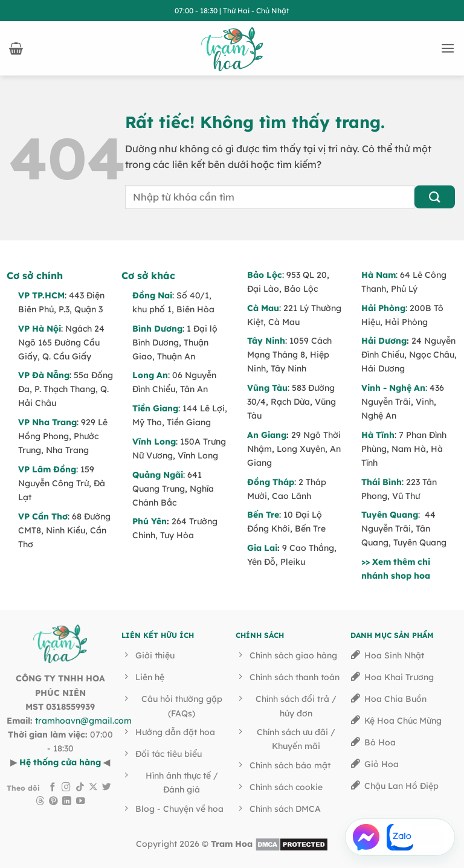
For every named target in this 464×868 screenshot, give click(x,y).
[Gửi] (435, 197)
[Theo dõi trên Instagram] (66, 788)
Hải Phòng (383, 308)
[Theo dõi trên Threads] (40, 802)
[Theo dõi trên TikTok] (80, 788)
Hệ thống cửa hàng (60, 762)
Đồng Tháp (271, 482)
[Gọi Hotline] (434, 837)
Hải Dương (384, 341)
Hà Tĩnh (378, 435)
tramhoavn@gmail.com (83, 721)
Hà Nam (379, 275)
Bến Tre (263, 515)
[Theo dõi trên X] (93, 788)
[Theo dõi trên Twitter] (107, 788)
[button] (16, 48)
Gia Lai (262, 548)
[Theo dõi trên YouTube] (81, 802)
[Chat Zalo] (400, 837)
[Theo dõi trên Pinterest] (53, 802)
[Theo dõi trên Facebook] (53, 788)
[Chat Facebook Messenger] (366, 837)
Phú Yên (150, 521)
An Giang (267, 435)
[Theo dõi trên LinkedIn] (67, 802)
